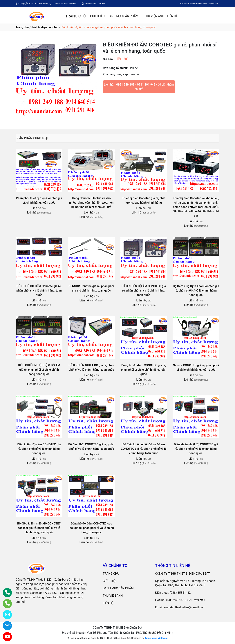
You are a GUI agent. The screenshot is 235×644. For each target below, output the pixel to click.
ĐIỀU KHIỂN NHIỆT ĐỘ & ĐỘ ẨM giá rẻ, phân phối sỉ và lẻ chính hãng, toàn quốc (39, 370)
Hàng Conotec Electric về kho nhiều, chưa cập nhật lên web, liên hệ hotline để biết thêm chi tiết (91, 203)
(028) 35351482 (180, 593)
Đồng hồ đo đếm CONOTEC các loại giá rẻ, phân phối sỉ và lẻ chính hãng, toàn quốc (91, 528)
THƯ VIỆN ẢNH (154, 16)
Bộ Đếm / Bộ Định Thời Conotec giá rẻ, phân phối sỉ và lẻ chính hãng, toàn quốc (196, 291)
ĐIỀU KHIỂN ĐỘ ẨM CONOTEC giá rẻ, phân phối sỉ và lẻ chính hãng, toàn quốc (144, 291)
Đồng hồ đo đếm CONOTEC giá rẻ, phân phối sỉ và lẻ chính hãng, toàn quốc (144, 370)
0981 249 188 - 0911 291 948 (136, 85)
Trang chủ (22, 27)
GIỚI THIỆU (97, 16)
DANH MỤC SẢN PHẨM (123, 16)
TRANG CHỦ (75, 16)
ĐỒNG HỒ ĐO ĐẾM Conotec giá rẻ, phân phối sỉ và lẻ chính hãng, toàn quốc (39, 291)
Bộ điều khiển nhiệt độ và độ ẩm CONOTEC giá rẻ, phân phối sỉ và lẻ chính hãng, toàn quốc (144, 449)
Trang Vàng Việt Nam (156, 638)
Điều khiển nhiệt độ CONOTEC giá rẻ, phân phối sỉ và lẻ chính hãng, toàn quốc (196, 449)
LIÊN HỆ (172, 16)
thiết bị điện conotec (45, 27)
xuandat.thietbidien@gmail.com (185, 607)
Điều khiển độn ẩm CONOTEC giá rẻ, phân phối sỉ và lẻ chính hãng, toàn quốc (39, 449)
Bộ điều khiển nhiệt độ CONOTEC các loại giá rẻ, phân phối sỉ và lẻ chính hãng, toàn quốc (39, 528)
